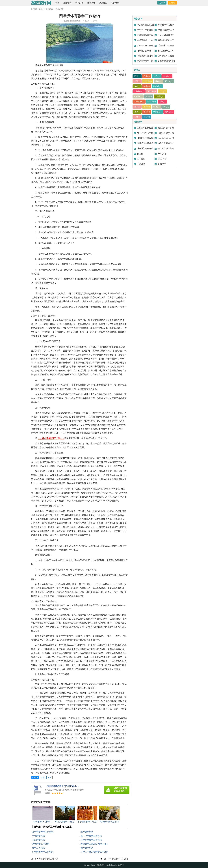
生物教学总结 (38, 836)
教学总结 (59, 9)
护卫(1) (137, 81)
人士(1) (162, 91)
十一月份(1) (139, 102)
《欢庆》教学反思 (166, 133)
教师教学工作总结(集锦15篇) (94, 844)
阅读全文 (86, 21)
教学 (49, 778)
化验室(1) (152, 102)
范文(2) (147, 112)
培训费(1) (157, 112)
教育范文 (91, 3)
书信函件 (79, 3)
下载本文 (94, 21)
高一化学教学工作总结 (91, 836)
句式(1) (156, 76)
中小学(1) (167, 76)
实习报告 (141, 159)
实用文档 (115, 3)
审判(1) (156, 107)
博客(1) (137, 86)
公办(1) (137, 112)
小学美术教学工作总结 (91, 840)
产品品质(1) (139, 91)
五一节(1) (169, 81)
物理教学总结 (87, 848)
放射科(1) (157, 86)
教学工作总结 (38, 848)
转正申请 (162, 159)
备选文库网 (101, 865)
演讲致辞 (103, 3)
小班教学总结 (38, 840)
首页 (57, 3)
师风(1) (162, 102)
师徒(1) (166, 107)
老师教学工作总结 (41, 844)
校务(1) (149, 96)
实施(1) (137, 117)
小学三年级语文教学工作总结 (94, 852)
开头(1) (147, 76)
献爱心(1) (138, 96)
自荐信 (140, 154)
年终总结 (162, 154)
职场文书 (67, 3)
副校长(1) (152, 91)
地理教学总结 (87, 832)
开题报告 (162, 164)
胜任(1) (147, 117)
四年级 (35, 778)
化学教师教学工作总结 (43, 852)
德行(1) (137, 107)
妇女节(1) (148, 81)
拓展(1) (147, 107)
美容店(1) (169, 112)
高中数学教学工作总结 (43, 832)
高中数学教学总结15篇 (48, 859)
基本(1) (158, 81)
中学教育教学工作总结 (118, 859)
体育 (43, 778)
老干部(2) (159, 96)
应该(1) (137, 76)
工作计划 (141, 164)
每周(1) (147, 86)
